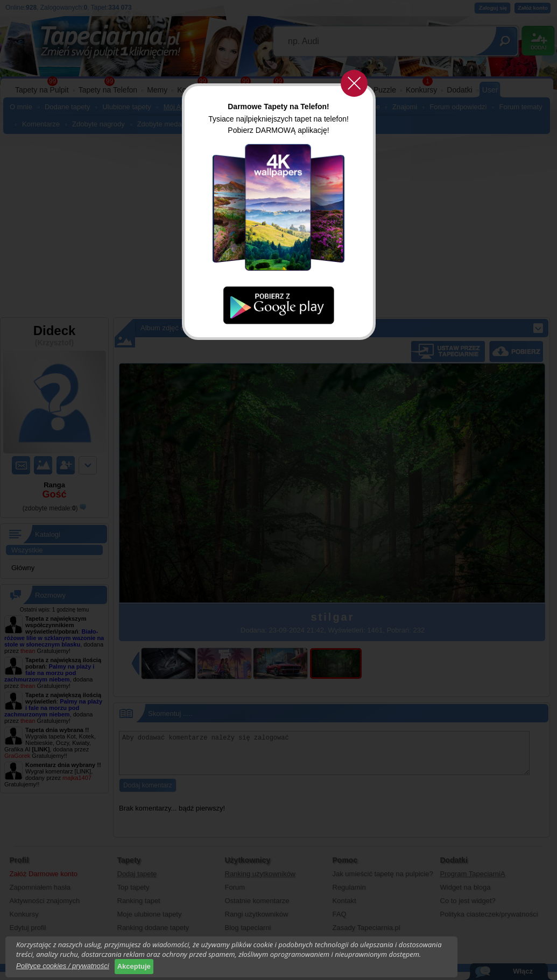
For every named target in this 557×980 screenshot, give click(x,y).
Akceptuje (134, 966)
